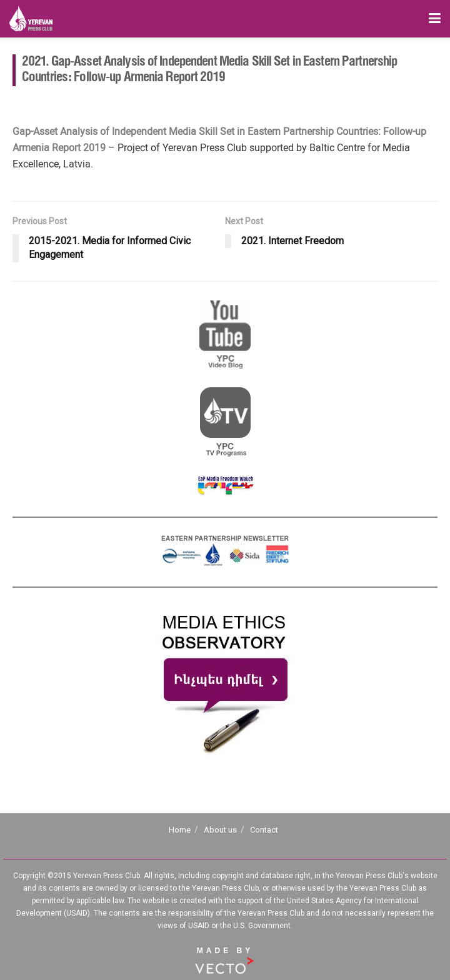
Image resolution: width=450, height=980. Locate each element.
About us (220, 830)
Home (180, 830)
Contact (264, 830)
